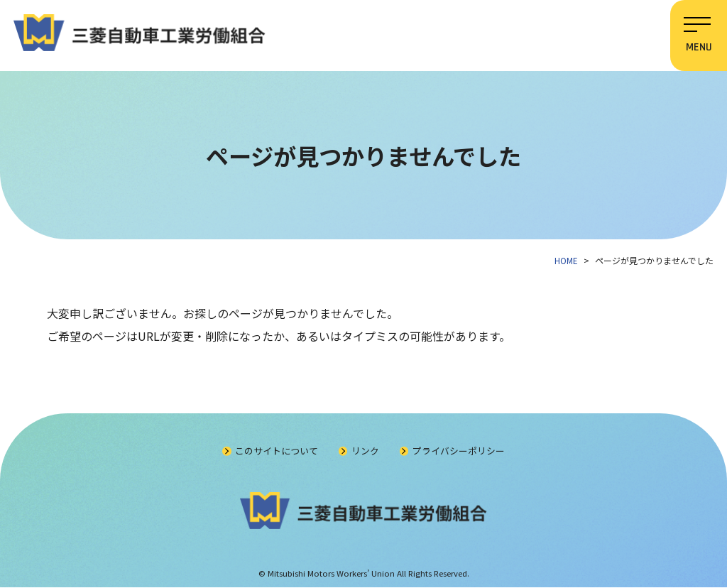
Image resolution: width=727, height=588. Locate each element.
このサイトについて (277, 451)
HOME (567, 260)
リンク (365, 451)
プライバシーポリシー (459, 451)
